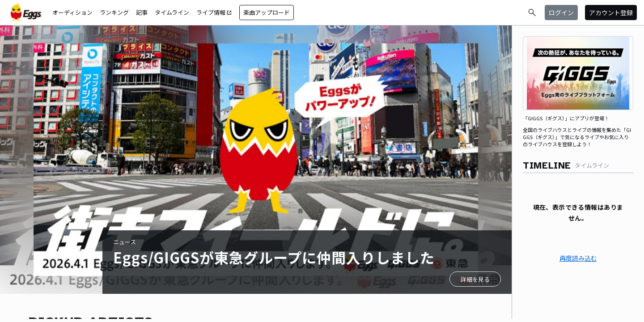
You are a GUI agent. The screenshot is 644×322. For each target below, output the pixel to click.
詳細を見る (475, 279)
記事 (142, 12)
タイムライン (172, 12)
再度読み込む (578, 258)
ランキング (114, 12)
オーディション (72, 12)
